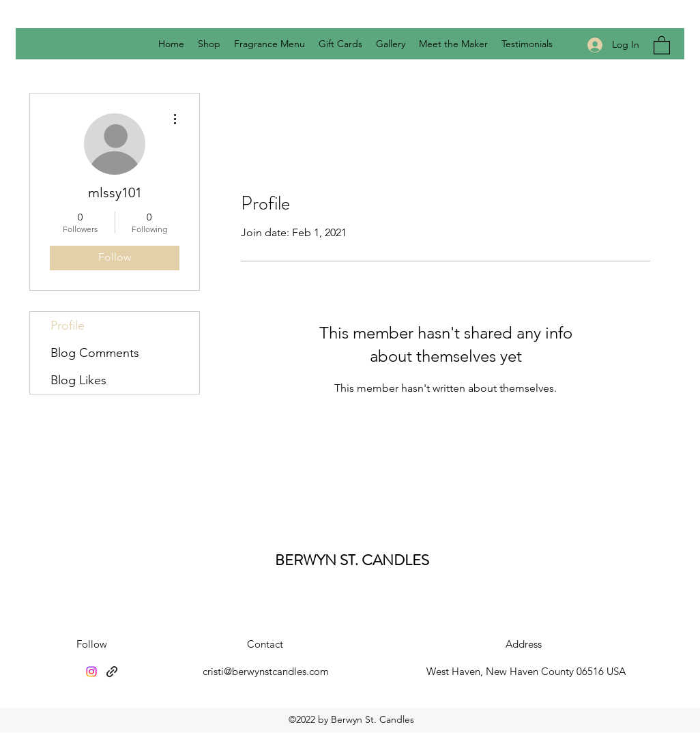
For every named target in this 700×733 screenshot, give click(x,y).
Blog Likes (78, 380)
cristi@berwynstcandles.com (266, 671)
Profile (68, 326)
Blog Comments (95, 353)
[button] (662, 45)
